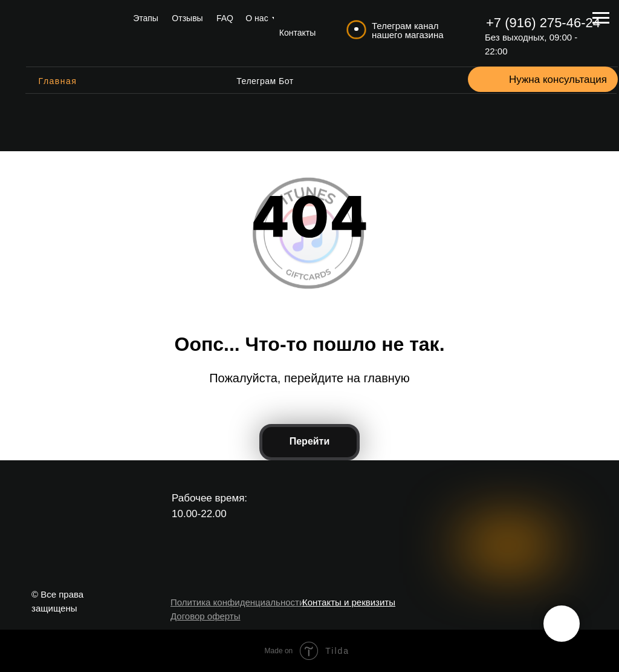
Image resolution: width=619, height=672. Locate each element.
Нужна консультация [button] (558, 80)
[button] (494, 79)
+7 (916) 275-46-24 (543, 23)
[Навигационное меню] (601, 18)
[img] (70, 33)
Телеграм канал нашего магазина (408, 30)
